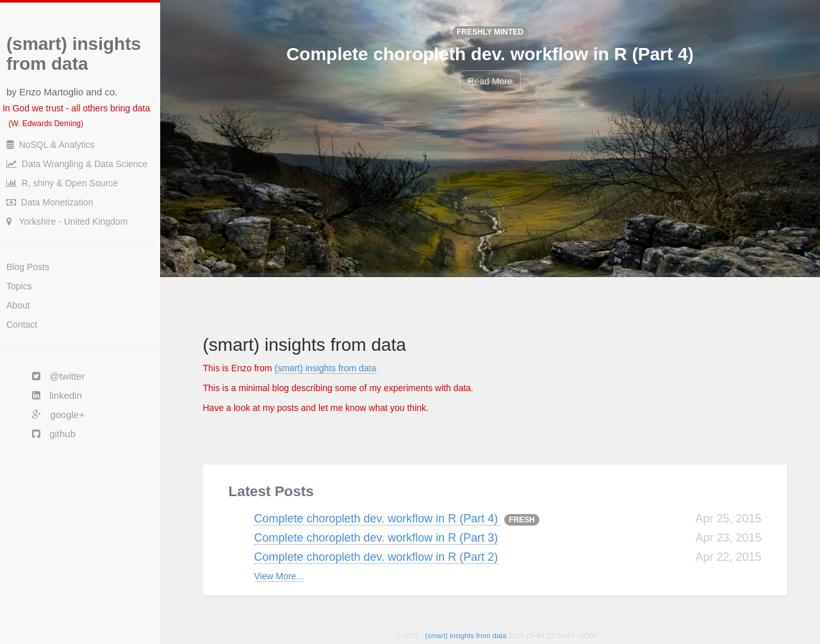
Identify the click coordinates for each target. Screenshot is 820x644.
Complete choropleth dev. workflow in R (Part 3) (376, 538)
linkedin (51, 395)
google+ (52, 415)
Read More (490, 81)
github (47, 434)
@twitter (52, 376)
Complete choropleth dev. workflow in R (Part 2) (376, 557)
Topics (19, 286)
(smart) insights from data (326, 368)
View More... (279, 576)
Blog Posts (28, 267)
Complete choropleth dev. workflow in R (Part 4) (378, 519)
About (18, 305)
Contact (22, 325)
